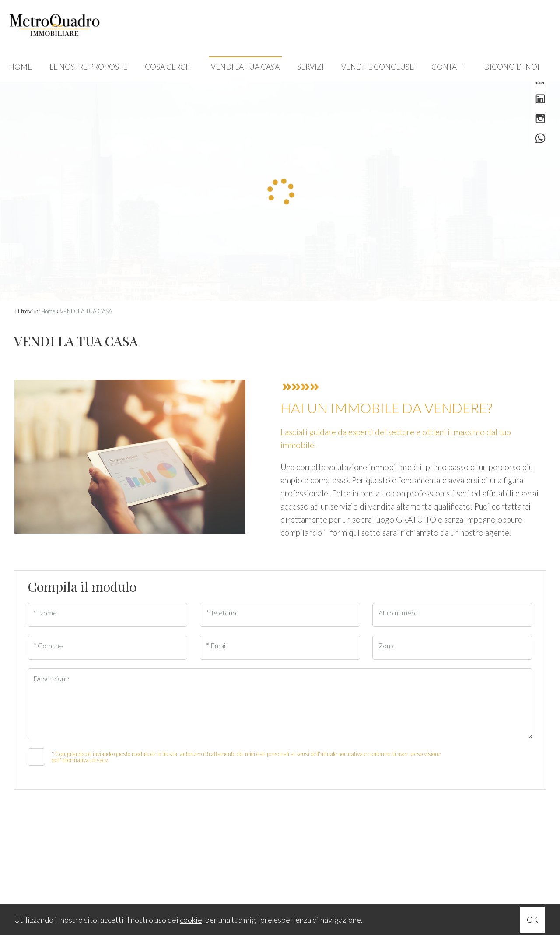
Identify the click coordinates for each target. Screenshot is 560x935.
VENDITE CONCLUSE (378, 67)
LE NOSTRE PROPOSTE (88, 67)
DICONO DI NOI (512, 67)
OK (532, 920)
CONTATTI (449, 67)
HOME (20, 67)
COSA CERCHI (169, 67)
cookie (191, 920)
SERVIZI (310, 67)
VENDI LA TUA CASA (245, 67)
